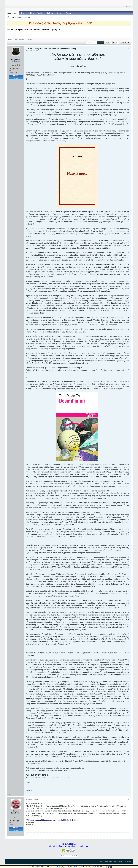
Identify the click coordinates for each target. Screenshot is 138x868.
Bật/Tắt (97, 867)
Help (101, 862)
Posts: (11, 72)
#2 (128, 800)
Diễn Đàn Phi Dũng (27, 13)
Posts (10, 39)
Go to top (128, 862)
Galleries (50, 13)
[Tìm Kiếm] (95, 43)
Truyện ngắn (27, 17)
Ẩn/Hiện (105, 867)
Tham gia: (12, 69)
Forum (13, 17)
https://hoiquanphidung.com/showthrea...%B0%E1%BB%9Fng (53, 820)
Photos (30, 39)
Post (16, 78)
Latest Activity (20, 39)
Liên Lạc (59, 13)
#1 (128, 48)
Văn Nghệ (19, 17)
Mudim (29, 867)
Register (69, 13)
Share (16, 76)
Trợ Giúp (40, 13)
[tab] (10, 39)
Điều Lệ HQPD (118, 862)
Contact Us (108, 862)
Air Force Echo (12, 13)
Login (127, 6)
